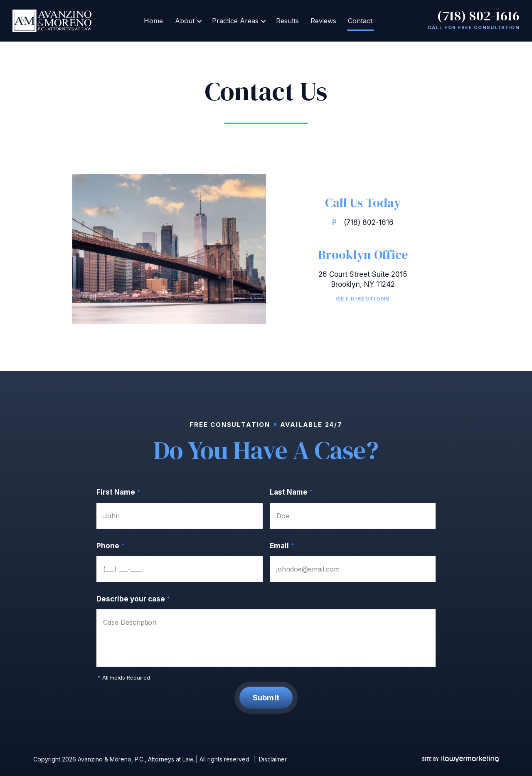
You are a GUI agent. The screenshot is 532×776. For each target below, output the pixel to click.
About (188, 21)
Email (282, 546)
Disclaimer (273, 759)
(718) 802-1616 (478, 16)
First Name (118, 492)
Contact (355, 21)
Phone (110, 546)
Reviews (320, 21)
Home (159, 21)
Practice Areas (236, 21)
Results (286, 21)
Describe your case (133, 599)
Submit (266, 698)
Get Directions (363, 299)
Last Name (291, 492)
